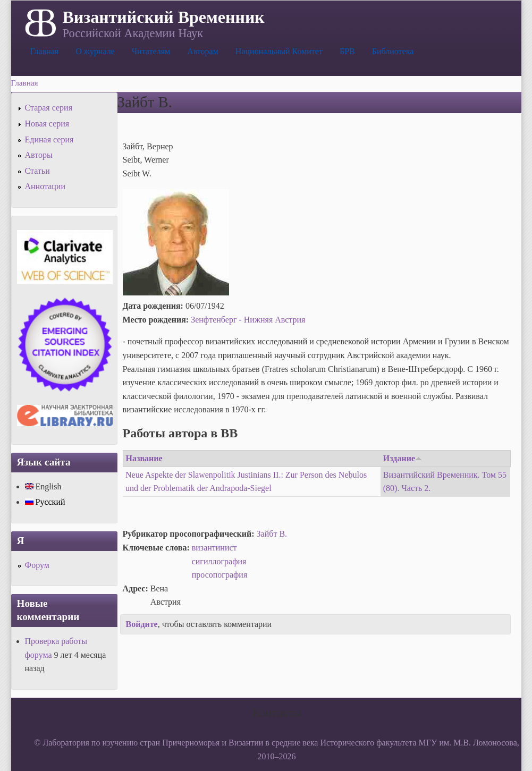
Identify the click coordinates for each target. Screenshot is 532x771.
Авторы (39, 155)
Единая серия (49, 139)
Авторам (203, 51)
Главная (45, 51)
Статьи (37, 171)
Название (144, 458)
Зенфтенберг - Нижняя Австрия (248, 320)
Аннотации (45, 186)
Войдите (142, 624)
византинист (214, 548)
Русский (45, 502)
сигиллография (219, 561)
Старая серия (49, 108)
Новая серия (47, 124)
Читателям (151, 51)
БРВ (347, 51)
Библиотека (393, 51)
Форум (37, 565)
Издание (403, 458)
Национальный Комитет (279, 51)
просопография (220, 575)
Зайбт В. (272, 534)
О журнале (95, 51)
